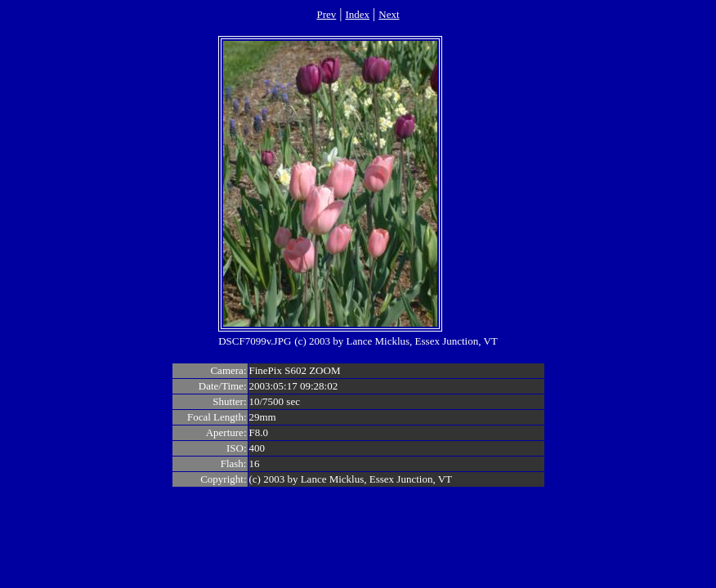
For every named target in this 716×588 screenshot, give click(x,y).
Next (389, 14)
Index (357, 14)
